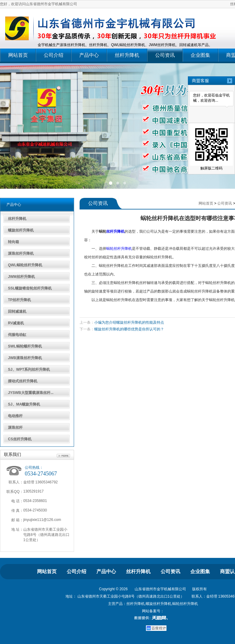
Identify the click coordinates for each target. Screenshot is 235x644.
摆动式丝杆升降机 (23, 381)
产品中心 (89, 55)
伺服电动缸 (17, 335)
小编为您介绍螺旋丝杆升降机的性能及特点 (129, 322)
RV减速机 (16, 323)
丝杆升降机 (127, 55)
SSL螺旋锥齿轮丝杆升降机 (30, 288)
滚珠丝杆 (15, 428)
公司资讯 (165, 55)
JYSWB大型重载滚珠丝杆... (31, 393)
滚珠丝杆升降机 (21, 253)
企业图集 (200, 55)
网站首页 (18, 55)
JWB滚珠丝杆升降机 (25, 358)
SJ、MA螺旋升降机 (24, 404)
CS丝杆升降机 (20, 439)
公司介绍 (54, 55)
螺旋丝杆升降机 (21, 230)
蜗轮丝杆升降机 (119, 249)
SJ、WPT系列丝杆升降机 (29, 369)
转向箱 (13, 242)
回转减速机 (17, 311)
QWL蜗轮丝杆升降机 (25, 265)
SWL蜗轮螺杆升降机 (25, 346)
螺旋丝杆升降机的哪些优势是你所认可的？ (129, 329)
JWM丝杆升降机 (21, 277)
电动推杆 (15, 416)
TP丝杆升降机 (19, 300)
